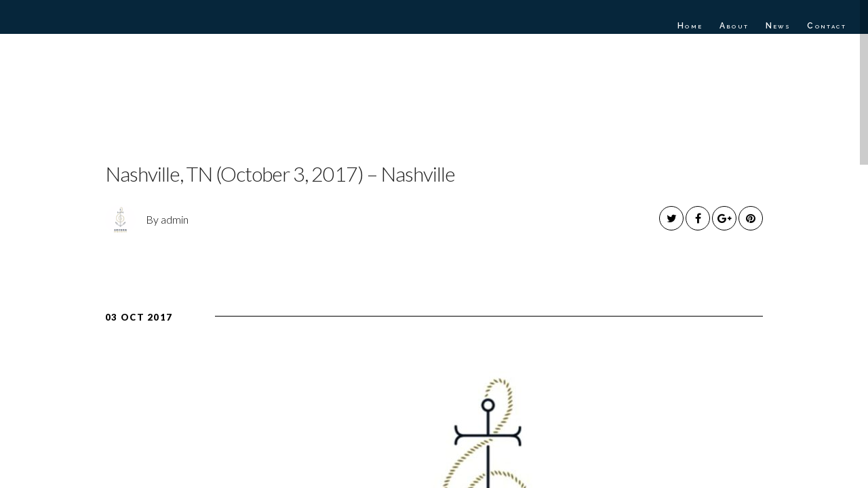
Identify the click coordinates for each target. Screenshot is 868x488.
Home (690, 26)
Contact (827, 26)
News (778, 26)
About (734, 26)
